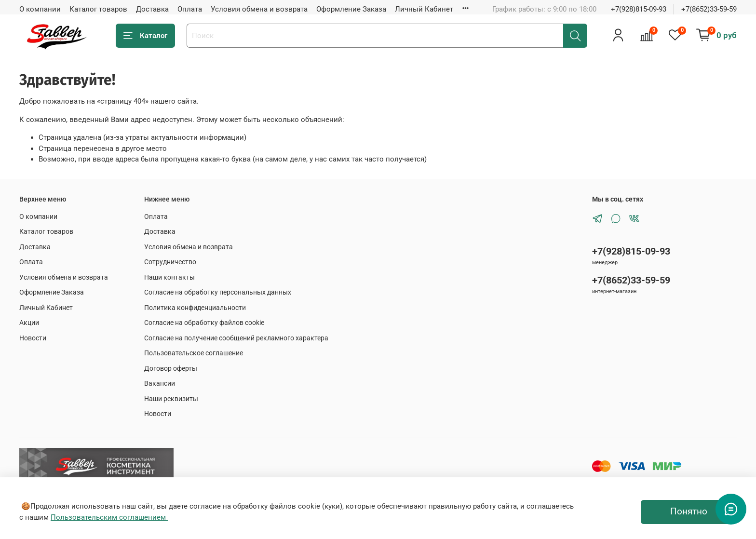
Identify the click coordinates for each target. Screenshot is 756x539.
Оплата (190, 9)
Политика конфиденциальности (195, 308)
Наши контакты (169, 277)
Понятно (689, 512)
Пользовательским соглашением (109, 517)
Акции (29, 323)
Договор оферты (171, 368)
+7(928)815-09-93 (639, 9)
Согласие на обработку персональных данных (218, 292)
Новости (33, 338)
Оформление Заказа (351, 9)
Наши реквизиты (171, 399)
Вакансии (160, 383)
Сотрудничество (170, 262)
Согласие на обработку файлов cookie (204, 323)
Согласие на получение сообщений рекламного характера (236, 338)
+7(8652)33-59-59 (709, 9)
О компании (40, 9)
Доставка (152, 9)
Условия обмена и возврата (259, 9)
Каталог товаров (98, 9)
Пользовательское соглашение (194, 353)
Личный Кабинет (424, 9)
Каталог (145, 36)
